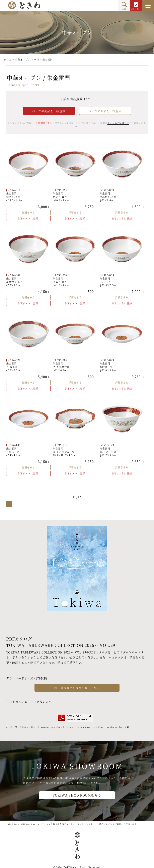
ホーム (8, 60)
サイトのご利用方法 (118, 123)
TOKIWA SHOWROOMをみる (77, 795)
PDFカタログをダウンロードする (77, 688)
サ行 (36, 60)
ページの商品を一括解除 (105, 111)
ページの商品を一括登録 (49, 111)
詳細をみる (28, 212)
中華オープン (23, 60)
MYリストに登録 (28, 218)
